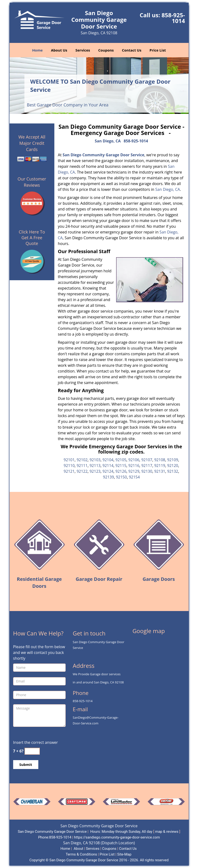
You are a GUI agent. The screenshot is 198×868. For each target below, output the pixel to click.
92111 (82, 466)
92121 (69, 471)
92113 (95, 466)
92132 (173, 471)
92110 (69, 466)
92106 (134, 460)
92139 (108, 477)
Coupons (106, 50)
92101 (69, 460)
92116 (134, 466)
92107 (147, 460)
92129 (134, 471)
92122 (82, 471)
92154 (134, 477)
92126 (121, 471)
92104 (108, 460)
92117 (147, 466)
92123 (95, 471)
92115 (121, 466)
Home (37, 50)
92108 (160, 460)
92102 (82, 460)
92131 (160, 471)
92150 (121, 477)
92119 (160, 466)
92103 (95, 460)
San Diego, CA (108, 141)
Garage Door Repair (99, 579)
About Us (59, 50)
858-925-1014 (173, 18)
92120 (173, 466)
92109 (173, 460)
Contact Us (132, 50)
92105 (121, 460)
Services (83, 50)
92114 (108, 466)
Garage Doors (159, 579)
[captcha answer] (32, 751)
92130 (147, 471)
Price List (158, 50)
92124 (108, 471)
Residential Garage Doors (39, 583)
